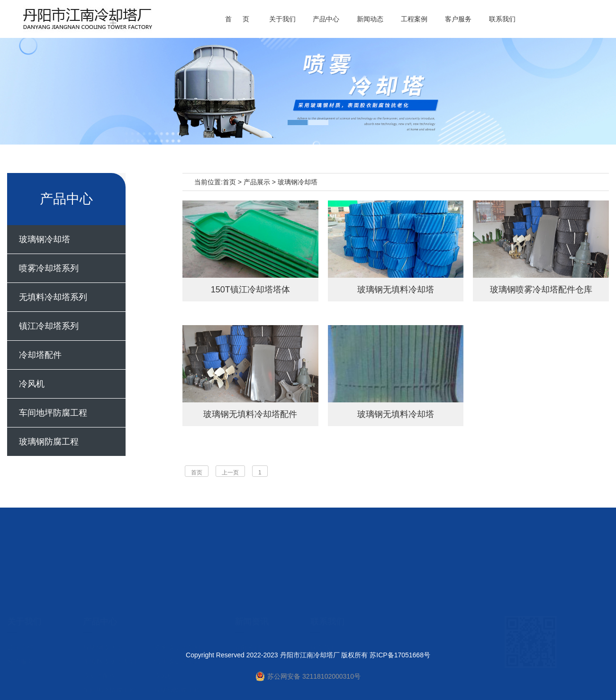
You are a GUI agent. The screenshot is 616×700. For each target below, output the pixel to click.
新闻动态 (370, 19)
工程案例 (414, 19)
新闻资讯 (248, 607)
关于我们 (282, 19)
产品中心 (326, 19)
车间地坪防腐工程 (53, 413)
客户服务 (458, 19)
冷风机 (32, 384)
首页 (229, 182)
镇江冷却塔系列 (49, 326)
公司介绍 (20, 607)
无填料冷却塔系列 (53, 297)
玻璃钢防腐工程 (49, 442)
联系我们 (502, 19)
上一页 (230, 473)
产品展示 (257, 182)
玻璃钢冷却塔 (45, 239)
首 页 (237, 19)
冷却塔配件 (40, 355)
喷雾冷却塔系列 (49, 268)
